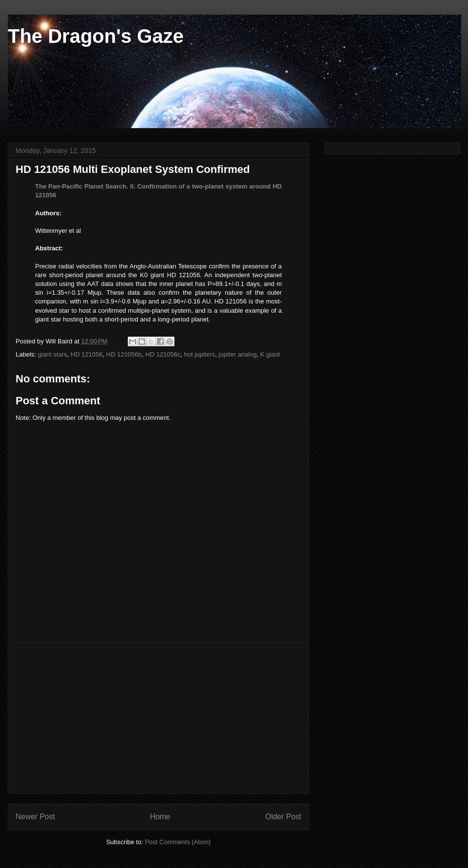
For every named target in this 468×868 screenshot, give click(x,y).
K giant (270, 354)
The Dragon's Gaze (96, 36)
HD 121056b (124, 354)
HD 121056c (163, 354)
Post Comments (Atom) (178, 842)
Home (160, 817)
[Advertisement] (158, 718)
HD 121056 (87, 354)
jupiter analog (237, 354)
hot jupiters (200, 354)
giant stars (53, 354)
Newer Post (35, 817)
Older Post (283, 817)
